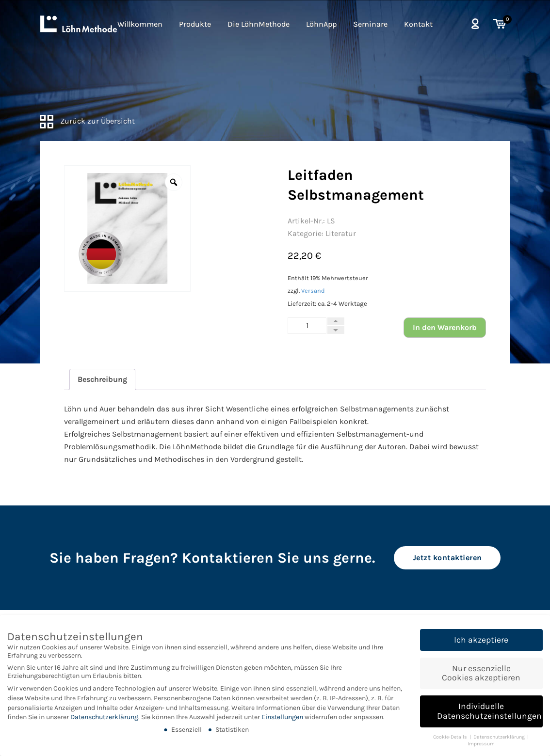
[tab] (102, 379)
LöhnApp (321, 24)
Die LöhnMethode (259, 24)
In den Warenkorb (445, 327)
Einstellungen (282, 722)
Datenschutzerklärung (104, 722)
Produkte (195, 24)
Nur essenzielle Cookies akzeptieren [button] (481, 678)
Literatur (341, 233)
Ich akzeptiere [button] (481, 645)
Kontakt (418, 24)
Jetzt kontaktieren (447, 558)
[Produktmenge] (307, 326)
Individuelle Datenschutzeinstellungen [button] (489, 716)
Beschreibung (102, 379)
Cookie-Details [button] (451, 742)
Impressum (481, 748)
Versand (313, 291)
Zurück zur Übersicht (87, 121)
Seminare (370, 24)
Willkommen (140, 24)
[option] (127, 228)
